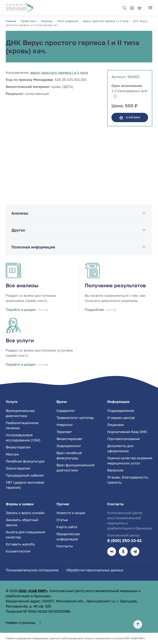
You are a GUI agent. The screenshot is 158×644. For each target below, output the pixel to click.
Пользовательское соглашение (32, 570)
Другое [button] (18, 230)
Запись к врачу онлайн (25, 513)
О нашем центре (121, 418)
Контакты (65, 546)
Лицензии (116, 425)
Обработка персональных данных (95, 570)
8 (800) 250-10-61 (125, 541)
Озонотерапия (18, 468)
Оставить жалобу (20, 544)
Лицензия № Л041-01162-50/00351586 (38, 611)
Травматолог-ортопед (75, 418)
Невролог (65, 425)
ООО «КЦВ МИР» (33, 591)
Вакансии (115, 470)
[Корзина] (139, 8)
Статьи (62, 520)
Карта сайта (67, 527)
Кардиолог (66, 411)
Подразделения (121, 411)
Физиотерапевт (70, 439)
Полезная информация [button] (33, 247)
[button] (125, 8)
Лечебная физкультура (25, 461)
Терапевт (64, 432)
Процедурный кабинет (25, 475)
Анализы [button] (20, 213)
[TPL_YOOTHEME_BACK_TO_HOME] (20, 8)
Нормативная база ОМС (127, 432)
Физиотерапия (18, 447)
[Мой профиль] (132, 8)
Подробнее (100, 310)
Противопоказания (123, 439)
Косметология (18, 551)
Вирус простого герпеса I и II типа (59, 72)
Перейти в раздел (27, 310)
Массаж (12, 454)
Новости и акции (71, 513)
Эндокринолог (69, 446)
